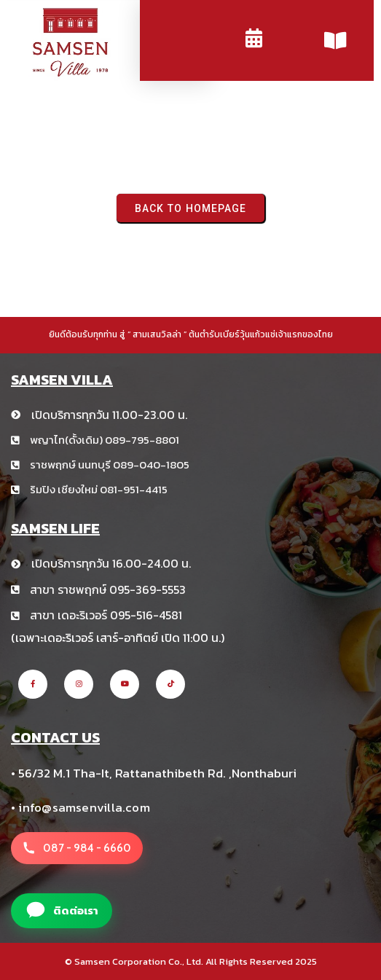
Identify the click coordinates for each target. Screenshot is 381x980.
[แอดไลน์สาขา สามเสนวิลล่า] (62, 911)
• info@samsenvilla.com (80, 807)
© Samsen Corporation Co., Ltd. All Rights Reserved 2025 (191, 961)
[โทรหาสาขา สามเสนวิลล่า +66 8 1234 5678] (77, 848)
